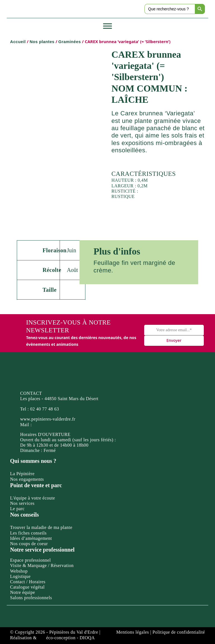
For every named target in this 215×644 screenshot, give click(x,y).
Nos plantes (42, 42)
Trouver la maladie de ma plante (41, 527)
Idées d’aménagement (31, 538)
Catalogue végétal (27, 587)
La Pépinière (22, 474)
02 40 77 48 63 (45, 409)
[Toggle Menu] (107, 26)
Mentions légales (133, 632)
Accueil (18, 42)
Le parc (17, 509)
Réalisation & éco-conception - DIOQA (52, 638)
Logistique (20, 576)
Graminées (70, 42)
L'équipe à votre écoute (33, 498)
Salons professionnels (31, 598)
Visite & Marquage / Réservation (42, 565)
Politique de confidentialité (179, 632)
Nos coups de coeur (29, 544)
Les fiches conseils (28, 533)
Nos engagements (27, 479)
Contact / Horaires (28, 582)
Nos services (22, 503)
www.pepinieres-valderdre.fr (48, 419)
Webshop (19, 571)
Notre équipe (23, 592)
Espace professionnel (31, 560)
